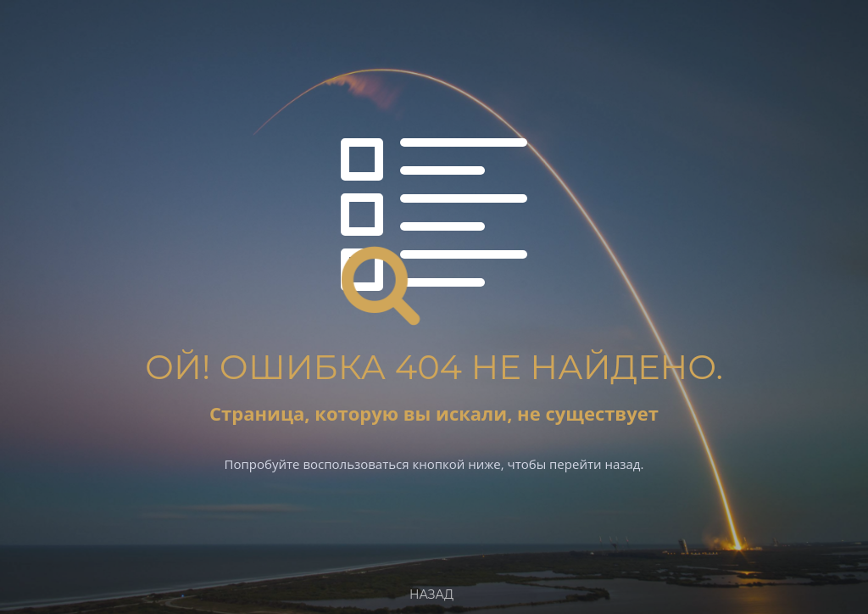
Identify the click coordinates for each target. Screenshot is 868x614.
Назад (431, 594)
